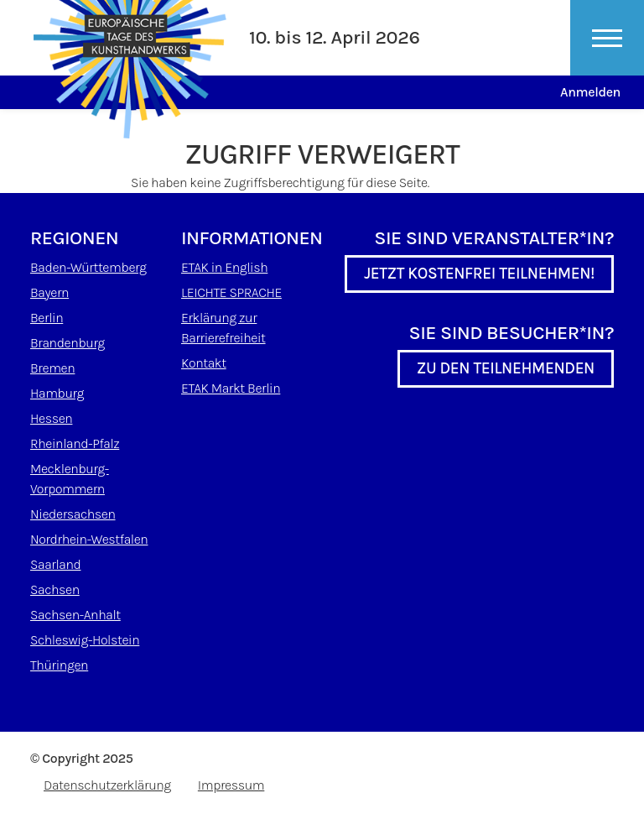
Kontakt (204, 363)
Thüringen (59, 665)
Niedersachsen (73, 514)
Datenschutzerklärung (107, 785)
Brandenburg (68, 343)
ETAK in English (224, 267)
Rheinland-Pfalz (75, 443)
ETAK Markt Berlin (231, 388)
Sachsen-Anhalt (75, 615)
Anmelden (590, 92)
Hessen (51, 418)
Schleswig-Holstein (85, 640)
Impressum (231, 785)
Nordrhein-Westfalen (89, 539)
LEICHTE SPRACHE (231, 292)
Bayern (49, 292)
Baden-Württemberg (88, 267)
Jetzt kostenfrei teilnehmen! (479, 274)
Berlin (47, 318)
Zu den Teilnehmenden (506, 368)
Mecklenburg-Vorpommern (70, 479)
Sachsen (55, 589)
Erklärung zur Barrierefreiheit (223, 328)
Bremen (52, 368)
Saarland (55, 564)
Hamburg (57, 393)
